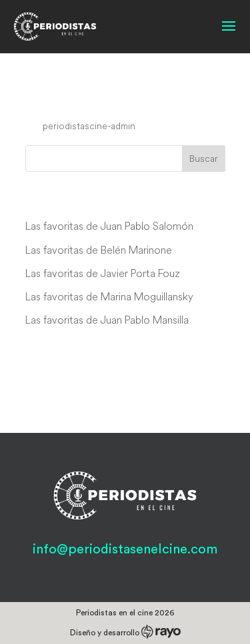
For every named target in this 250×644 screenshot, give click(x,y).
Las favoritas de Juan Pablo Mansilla (107, 320)
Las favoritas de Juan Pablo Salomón (109, 226)
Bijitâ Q (55, 101)
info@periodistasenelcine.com (125, 549)
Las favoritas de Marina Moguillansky (109, 296)
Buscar (204, 159)
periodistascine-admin (89, 126)
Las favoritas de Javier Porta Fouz (103, 273)
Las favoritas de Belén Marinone (99, 250)
